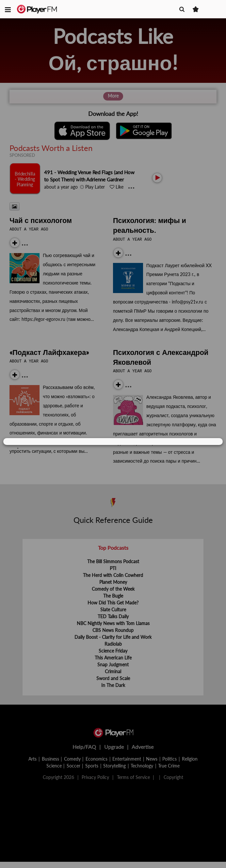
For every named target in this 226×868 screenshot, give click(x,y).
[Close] (209, 442)
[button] (8, 9)
